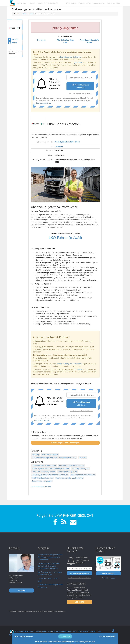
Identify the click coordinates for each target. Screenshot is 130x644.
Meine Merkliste (51, 3)
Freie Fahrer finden (108, 578)
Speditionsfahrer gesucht (42, 481)
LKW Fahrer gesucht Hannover (83, 475)
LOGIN (118, 3)
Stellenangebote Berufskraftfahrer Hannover (50, 475)
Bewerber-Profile (85, 3)
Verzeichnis (31, 3)
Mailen (12, 43)
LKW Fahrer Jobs (27, 14)
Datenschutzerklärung (44, 103)
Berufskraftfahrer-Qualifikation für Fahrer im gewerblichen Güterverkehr (50, 557)
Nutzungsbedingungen (62, 631)
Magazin (40, 3)
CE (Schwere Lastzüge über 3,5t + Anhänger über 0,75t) (54, 458)
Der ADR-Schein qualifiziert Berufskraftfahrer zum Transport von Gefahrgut (49, 566)
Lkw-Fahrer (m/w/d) (50, 455)
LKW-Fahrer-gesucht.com (85, 642)
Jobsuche (65, 636)
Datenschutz (83, 631)
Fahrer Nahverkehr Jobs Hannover (69, 478)
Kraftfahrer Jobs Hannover (42, 478)
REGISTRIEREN (111, 3)
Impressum (46, 631)
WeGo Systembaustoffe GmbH (67, 142)
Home (18, 14)
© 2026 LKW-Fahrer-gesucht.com (25, 631)
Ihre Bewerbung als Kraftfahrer (69, 364)
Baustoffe (83, 458)
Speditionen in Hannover (41, 487)
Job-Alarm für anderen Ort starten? (80, 94)
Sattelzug (36, 455)
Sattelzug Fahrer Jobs (80, 469)
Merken (13, 40)
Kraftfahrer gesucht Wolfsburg (71, 465)
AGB (74, 631)
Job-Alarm (78, 63)
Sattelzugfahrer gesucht (67, 472)
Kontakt (93, 631)
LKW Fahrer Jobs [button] (72, 3)
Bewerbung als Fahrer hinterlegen (65, 443)
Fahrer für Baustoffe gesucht (43, 472)
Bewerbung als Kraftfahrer (71, 57)
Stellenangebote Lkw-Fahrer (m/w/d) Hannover (50, 469)
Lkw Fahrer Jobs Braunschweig (44, 465)
